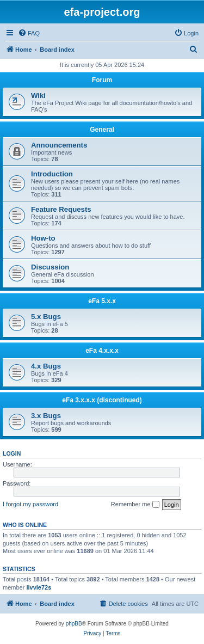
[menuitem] (29, 33)
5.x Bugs (46, 317)
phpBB (74, 624)
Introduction (52, 174)
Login (12, 453)
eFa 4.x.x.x (102, 351)
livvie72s (39, 587)
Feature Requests (61, 209)
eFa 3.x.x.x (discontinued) (102, 400)
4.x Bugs (46, 366)
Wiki (38, 96)
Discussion (50, 267)
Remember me (135, 505)
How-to (43, 238)
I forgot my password (30, 504)
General (102, 130)
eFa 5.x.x (102, 301)
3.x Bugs (46, 416)
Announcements (59, 145)
